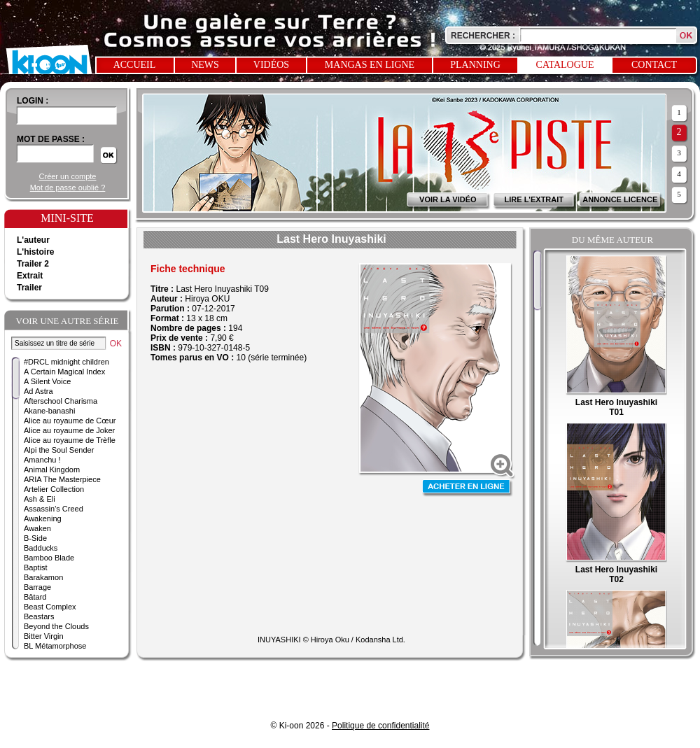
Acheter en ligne (468, 488)
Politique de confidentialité (380, 726)
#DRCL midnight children (66, 362)
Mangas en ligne (370, 65)
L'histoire (36, 252)
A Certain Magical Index (64, 372)
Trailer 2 (33, 264)
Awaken (37, 528)
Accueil (135, 65)
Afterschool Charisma (61, 401)
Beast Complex (50, 607)
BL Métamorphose (55, 646)
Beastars (39, 616)
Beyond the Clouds (56, 626)
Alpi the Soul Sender (59, 450)
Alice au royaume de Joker (69, 430)
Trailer (29, 288)
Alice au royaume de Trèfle (70, 440)
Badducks (41, 548)
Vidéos (271, 65)
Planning (475, 65)
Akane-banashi (49, 411)
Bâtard (35, 597)
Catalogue (565, 65)
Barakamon (43, 577)
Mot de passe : (51, 139)
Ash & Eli (40, 499)
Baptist (36, 567)
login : (33, 101)
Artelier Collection (54, 489)
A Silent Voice (47, 381)
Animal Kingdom (52, 470)
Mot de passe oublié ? (68, 188)
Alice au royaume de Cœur (70, 421)
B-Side (35, 538)
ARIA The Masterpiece (62, 479)
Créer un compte (68, 176)
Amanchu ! (42, 460)
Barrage (37, 587)
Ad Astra (38, 391)
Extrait (30, 276)
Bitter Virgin (44, 636)
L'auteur (33, 240)
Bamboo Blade (49, 558)
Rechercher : (483, 36)
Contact (654, 65)
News (205, 65)
